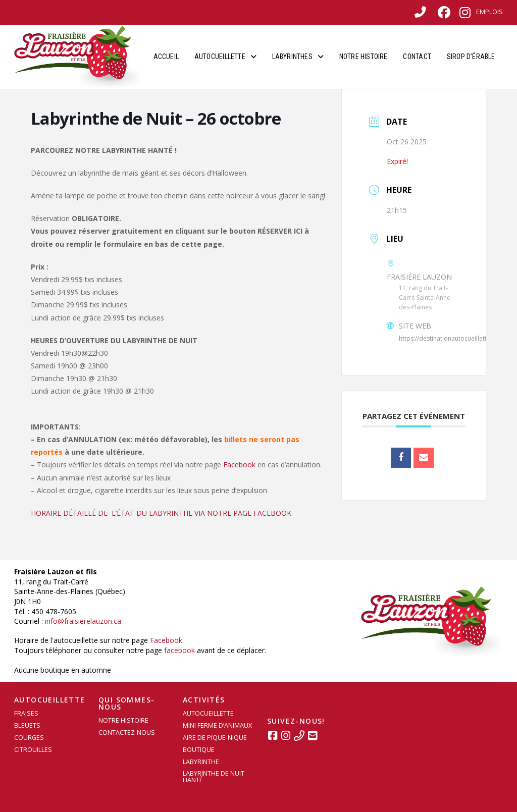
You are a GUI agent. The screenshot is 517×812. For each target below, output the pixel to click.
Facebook (239, 465)
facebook (179, 650)
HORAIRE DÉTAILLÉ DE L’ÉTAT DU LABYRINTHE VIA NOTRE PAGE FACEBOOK (161, 513)
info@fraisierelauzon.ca (83, 621)
